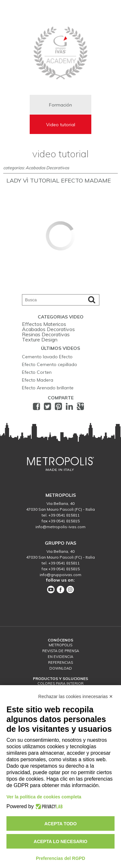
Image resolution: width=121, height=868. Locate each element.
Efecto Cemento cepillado (50, 364)
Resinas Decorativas (46, 334)
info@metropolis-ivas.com (60, 527)
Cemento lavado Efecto (47, 357)
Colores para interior (60, 684)
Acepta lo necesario (60, 841)
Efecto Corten (37, 372)
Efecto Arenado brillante (48, 388)
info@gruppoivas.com (60, 575)
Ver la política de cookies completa (44, 797)
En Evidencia (60, 657)
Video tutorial (61, 125)
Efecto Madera (38, 380)
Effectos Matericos (44, 324)
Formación (60, 105)
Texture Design (40, 339)
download (61, 668)
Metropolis (60, 645)
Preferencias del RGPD (60, 858)
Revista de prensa (61, 651)
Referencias (60, 662)
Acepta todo (60, 824)
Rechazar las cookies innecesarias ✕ (76, 696)
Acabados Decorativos (48, 329)
